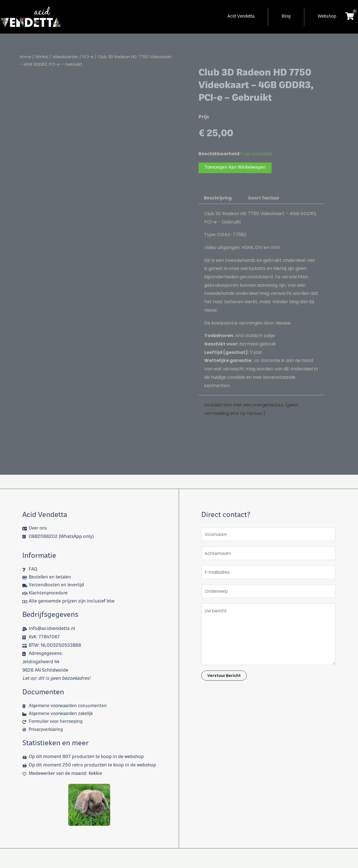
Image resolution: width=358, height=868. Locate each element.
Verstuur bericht (224, 679)
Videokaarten (67, 57)
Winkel (42, 57)
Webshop (327, 17)
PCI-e (90, 57)
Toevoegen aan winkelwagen (236, 168)
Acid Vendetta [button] (241, 17)
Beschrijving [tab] (218, 198)
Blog (286, 17)
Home (26, 57)
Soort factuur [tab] (264, 198)
